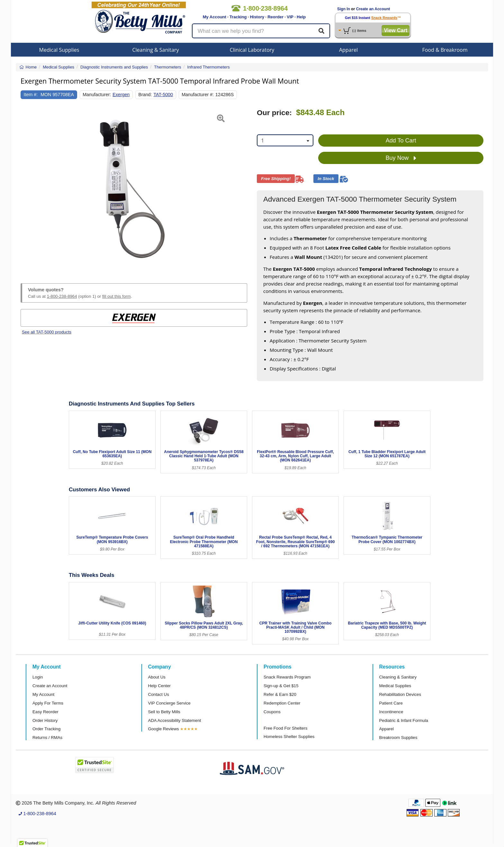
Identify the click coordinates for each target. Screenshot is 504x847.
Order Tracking (46, 729)
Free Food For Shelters (285, 728)
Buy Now (401, 158)
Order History (45, 720)
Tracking (238, 17)
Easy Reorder (45, 712)
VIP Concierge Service (169, 703)
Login (38, 677)
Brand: (145, 95)
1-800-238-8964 (62, 296)
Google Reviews (164, 729)
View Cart (396, 30)
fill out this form (117, 296)
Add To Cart (401, 141)
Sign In (344, 9)
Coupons (272, 712)
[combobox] (285, 140)
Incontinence (391, 712)
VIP (290, 17)
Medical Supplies (59, 50)
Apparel (348, 50)
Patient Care (391, 703)
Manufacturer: (97, 95)
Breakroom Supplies (398, 738)
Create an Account (373, 9)
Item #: (31, 95)
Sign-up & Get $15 (281, 686)
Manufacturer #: (198, 95)
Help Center (159, 686)
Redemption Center (282, 703)
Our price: (274, 113)
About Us (157, 677)
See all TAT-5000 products (47, 332)
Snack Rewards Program (287, 677)
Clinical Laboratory (252, 50)
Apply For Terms (48, 703)
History (257, 17)
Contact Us (159, 694)
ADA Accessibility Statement (175, 720)
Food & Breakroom (445, 50)
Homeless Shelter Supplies (289, 737)
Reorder (275, 17)
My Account (215, 17)
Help (301, 17)
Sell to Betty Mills (164, 712)
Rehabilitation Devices (400, 694)
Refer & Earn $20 (280, 694)
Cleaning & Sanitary (156, 50)
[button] (28, 188)
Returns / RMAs (47, 738)
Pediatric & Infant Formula (404, 720)
